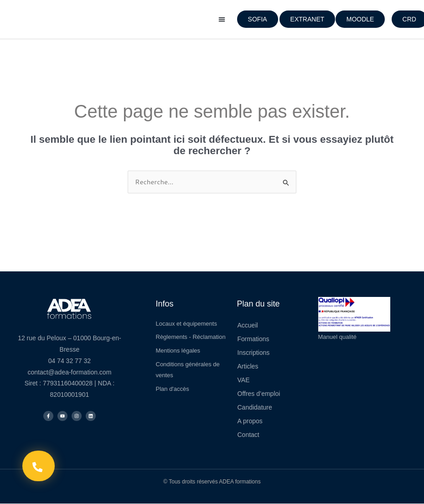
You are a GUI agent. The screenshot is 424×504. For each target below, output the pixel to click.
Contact (248, 435)
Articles (248, 366)
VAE (244, 380)
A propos (250, 421)
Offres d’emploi (259, 394)
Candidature (255, 407)
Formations (253, 339)
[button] (222, 19)
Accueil (248, 325)
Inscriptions (254, 353)
